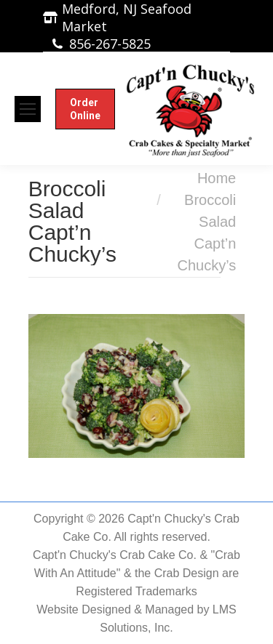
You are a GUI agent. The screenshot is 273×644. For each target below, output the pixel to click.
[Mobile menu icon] (28, 109)
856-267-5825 (110, 44)
